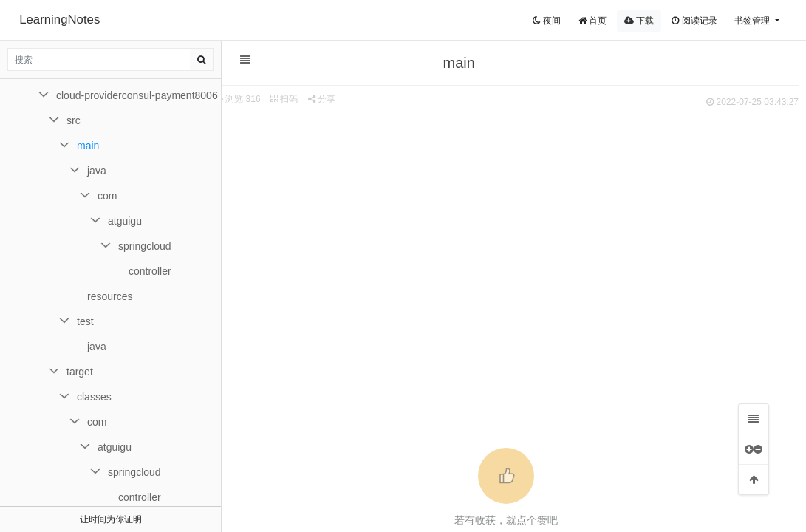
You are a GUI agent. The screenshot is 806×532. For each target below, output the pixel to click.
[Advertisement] (506, 222)
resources (110, 296)
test (85, 321)
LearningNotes (59, 20)
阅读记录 (694, 21)
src (74, 120)
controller (150, 271)
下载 (639, 21)
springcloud (145, 246)
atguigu (125, 221)
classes (94, 397)
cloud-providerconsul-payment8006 (137, 95)
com (107, 196)
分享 (322, 99)
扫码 (284, 99)
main (88, 146)
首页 (592, 21)
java (97, 171)
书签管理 (753, 21)
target (80, 372)
